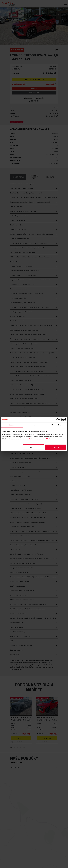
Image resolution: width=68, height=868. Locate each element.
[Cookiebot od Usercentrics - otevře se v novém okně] (58, 419)
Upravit (34, 447)
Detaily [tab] (34, 425)
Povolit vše (55, 447)
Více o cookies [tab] (56, 425)
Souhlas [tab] (12, 425)
